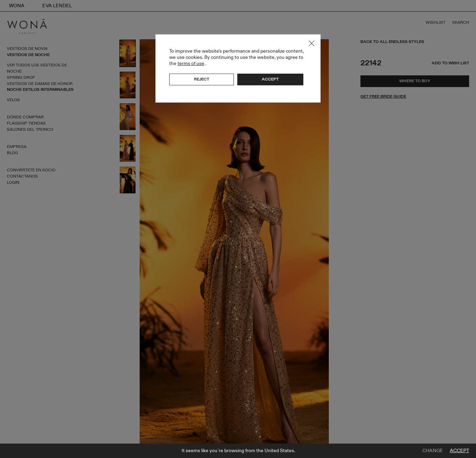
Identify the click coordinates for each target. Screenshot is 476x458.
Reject (202, 79)
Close (312, 43)
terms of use (191, 63)
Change (433, 451)
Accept (459, 451)
